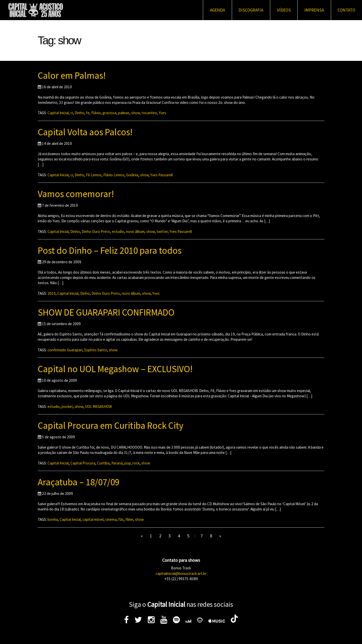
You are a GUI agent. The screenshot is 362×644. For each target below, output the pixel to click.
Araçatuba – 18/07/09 (79, 482)
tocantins (149, 113)
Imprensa (314, 10)
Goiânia (132, 175)
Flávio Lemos (114, 175)
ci (72, 113)
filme (129, 519)
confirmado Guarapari (65, 350)
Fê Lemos (94, 175)
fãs (121, 519)
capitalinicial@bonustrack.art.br (181, 573)
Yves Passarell (162, 175)
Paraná (117, 463)
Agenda (217, 10)
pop (128, 463)
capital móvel (93, 519)
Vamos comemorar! (76, 194)
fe (88, 113)
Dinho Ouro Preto (96, 231)
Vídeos (284, 10)
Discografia (251, 10)
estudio (118, 231)
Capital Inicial (58, 113)
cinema (111, 519)
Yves (163, 113)
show (135, 113)
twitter (162, 231)
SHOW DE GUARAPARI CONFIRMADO (106, 312)
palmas (124, 113)
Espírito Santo (96, 350)
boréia (53, 519)
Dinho (79, 113)
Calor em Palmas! (72, 75)
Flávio (96, 113)
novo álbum (135, 231)
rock (136, 463)
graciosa (109, 113)
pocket (67, 406)
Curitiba (103, 463)
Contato (346, 10)
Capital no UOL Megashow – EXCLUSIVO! (115, 369)
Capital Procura (83, 463)
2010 (52, 293)
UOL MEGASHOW (98, 406)
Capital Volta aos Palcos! (85, 132)
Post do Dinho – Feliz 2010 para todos (110, 250)
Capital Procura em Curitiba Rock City (110, 425)
